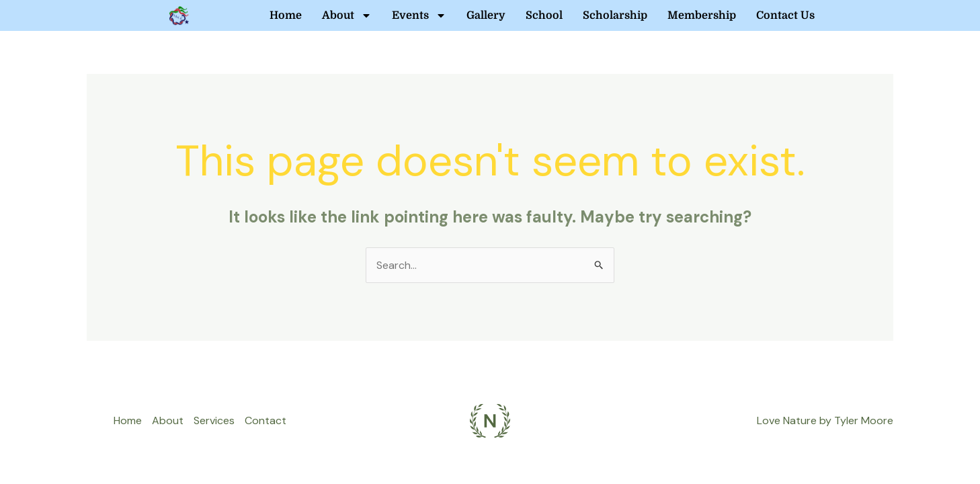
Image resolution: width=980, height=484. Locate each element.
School (544, 15)
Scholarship (615, 15)
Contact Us (785, 15)
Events (419, 15)
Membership (702, 15)
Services (214, 420)
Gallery (486, 15)
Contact (266, 420)
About (347, 15)
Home (286, 15)
